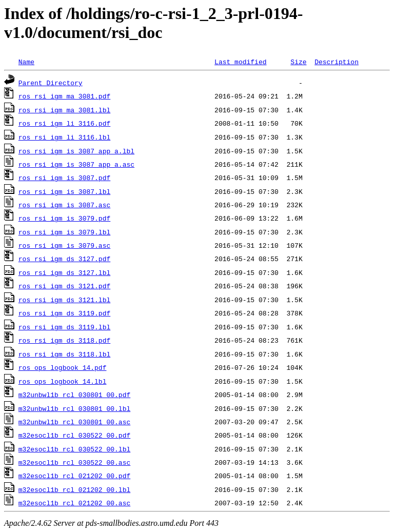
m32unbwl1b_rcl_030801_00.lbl (74, 408)
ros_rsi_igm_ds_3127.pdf (64, 259)
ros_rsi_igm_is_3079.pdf (64, 218)
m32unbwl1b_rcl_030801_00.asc (74, 422)
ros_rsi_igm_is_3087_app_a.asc (76, 164)
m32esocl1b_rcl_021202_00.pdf (74, 476)
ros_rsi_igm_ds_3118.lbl (64, 354)
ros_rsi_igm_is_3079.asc (64, 245)
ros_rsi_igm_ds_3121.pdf (64, 286)
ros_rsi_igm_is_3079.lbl (64, 232)
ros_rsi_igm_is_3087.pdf (64, 178)
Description (337, 62)
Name (26, 62)
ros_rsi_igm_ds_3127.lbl (64, 272)
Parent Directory (51, 83)
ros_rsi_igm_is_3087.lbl (64, 191)
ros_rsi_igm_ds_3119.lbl (64, 327)
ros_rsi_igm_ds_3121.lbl (64, 300)
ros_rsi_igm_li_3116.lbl (64, 137)
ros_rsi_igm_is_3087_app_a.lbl (76, 151)
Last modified (240, 62)
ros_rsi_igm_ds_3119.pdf (64, 313)
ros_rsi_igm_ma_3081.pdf (64, 96)
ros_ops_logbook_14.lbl (63, 381)
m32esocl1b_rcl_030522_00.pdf (74, 435)
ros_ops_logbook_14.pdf (63, 367)
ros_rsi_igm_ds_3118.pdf (64, 340)
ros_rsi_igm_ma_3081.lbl (64, 110)
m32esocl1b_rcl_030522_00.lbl (74, 449)
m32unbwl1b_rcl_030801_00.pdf (74, 395)
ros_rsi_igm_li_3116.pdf (64, 123)
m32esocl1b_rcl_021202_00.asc (74, 503)
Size (298, 62)
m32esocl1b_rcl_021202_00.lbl (74, 489)
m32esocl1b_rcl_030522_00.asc (74, 462)
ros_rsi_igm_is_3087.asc (64, 205)
